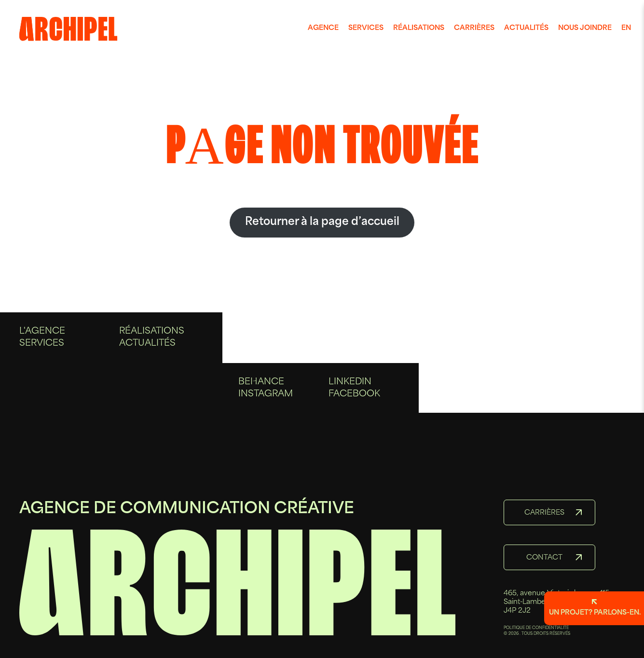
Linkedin (350, 386)
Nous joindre (585, 28)
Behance (261, 386)
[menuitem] (323, 28)
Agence (323, 28)
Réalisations (419, 28)
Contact (544, 558)
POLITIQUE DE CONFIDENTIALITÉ (536, 628)
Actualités (526, 28)
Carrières (474, 28)
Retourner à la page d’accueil (322, 222)
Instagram (266, 399)
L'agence (42, 341)
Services (366, 28)
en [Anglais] (626, 28)
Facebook (354, 399)
